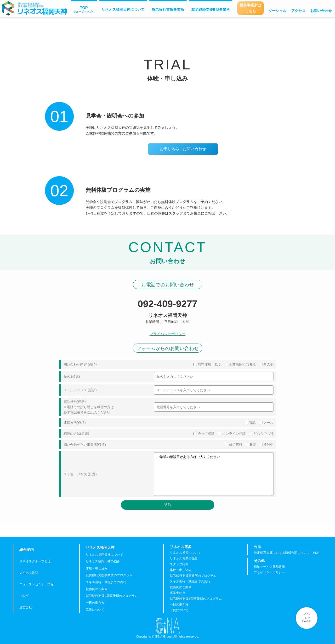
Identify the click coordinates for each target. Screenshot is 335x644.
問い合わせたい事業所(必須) (85, 445)
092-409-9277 (167, 304)
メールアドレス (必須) (80, 390)
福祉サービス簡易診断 (269, 567)
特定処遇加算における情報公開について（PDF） (288, 553)
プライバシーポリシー (168, 334)
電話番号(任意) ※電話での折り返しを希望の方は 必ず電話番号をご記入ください (89, 407)
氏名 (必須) (72, 377)
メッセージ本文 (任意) (80, 474)
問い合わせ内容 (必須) (80, 364)
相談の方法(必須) (76, 434)
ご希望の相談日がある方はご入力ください (214, 474)
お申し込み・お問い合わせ (183, 149)
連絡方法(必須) (75, 423)
